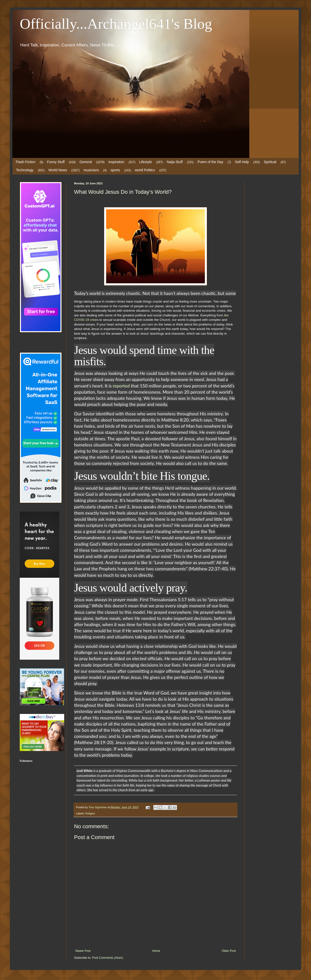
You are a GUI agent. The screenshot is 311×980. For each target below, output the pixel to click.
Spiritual (270, 162)
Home (156, 951)
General (86, 162)
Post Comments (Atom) (107, 958)
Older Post (229, 951)
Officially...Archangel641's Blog (116, 24)
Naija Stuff (175, 162)
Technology (25, 170)
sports (115, 170)
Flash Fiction (26, 162)
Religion (90, 813)
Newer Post (83, 951)
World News (58, 170)
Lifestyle (146, 162)
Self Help (242, 162)
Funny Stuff (56, 162)
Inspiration (116, 162)
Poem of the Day (210, 162)
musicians (91, 170)
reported (122, 386)
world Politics (145, 170)
